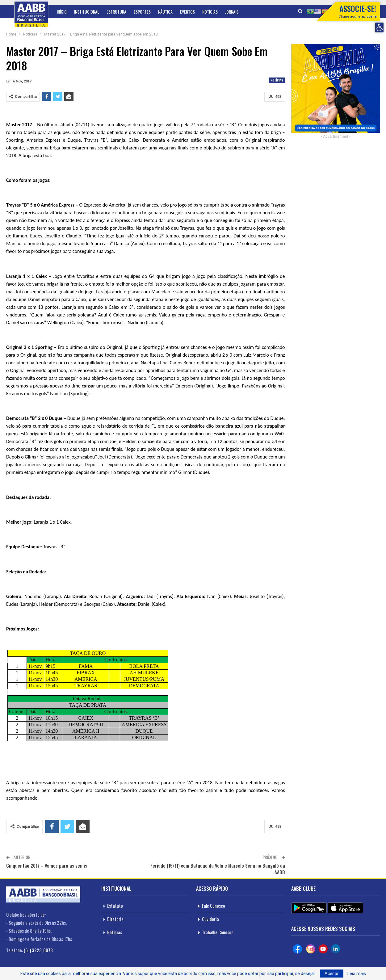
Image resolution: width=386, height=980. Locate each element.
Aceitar (332, 974)
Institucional (87, 12)
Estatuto (115, 906)
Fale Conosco (214, 906)
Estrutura (116, 12)
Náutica (165, 12)
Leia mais (357, 974)
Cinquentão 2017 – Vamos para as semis (47, 865)
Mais (229, 12)
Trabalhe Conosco (218, 932)
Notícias (210, 12)
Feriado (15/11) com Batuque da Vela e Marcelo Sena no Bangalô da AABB (218, 869)
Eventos (187, 12)
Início (62, 12)
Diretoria (115, 919)
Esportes (142, 12)
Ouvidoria (210, 919)
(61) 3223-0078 (38, 950)
